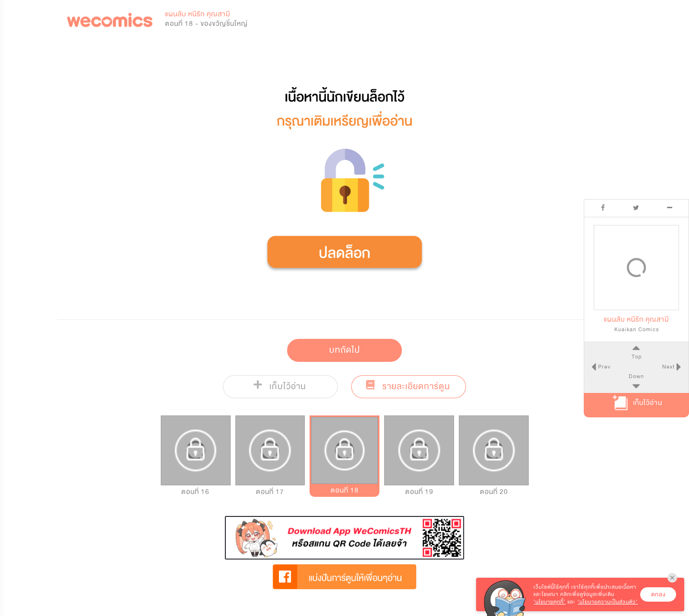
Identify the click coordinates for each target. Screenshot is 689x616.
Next (669, 367)
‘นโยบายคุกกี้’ (550, 602)
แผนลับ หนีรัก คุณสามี (198, 14)
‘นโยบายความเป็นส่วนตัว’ (608, 602)
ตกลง (658, 594)
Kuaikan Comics (637, 329)
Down (636, 376)
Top (636, 357)
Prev (603, 367)
